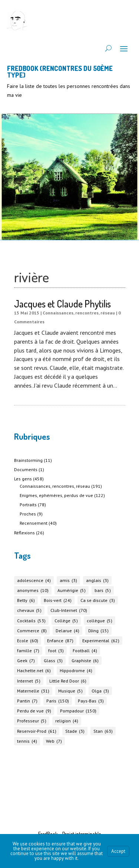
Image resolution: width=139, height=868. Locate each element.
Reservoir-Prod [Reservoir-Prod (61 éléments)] (37, 731)
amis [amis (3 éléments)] (68, 580)
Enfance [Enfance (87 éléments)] (60, 641)
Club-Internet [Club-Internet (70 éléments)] (69, 610)
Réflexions (24, 533)
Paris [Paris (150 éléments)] (58, 701)
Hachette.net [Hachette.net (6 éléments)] (34, 670)
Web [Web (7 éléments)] (54, 741)
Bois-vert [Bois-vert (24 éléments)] (58, 600)
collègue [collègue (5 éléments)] (100, 621)
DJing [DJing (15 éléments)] (98, 631)
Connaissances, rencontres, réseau (79, 313)
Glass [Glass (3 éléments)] (53, 661)
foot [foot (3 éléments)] (56, 651)
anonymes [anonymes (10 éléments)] (33, 590)
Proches (28, 514)
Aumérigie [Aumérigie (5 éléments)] (72, 590)
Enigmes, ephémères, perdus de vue (56, 495)
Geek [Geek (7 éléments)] (26, 661)
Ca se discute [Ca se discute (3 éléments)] (98, 600)
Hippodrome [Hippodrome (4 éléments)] (76, 670)
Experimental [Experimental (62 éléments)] (101, 641)
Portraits (28, 505)
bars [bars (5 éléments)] (103, 590)
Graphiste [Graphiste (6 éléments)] (85, 661)
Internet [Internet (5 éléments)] (29, 681)
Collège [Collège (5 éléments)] (66, 621)
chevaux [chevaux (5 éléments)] (29, 610)
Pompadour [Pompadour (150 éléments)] (78, 711)
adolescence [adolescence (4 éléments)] (34, 580)
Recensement (34, 523)
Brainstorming (28, 460)
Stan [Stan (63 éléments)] (103, 731)
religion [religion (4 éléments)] (67, 721)
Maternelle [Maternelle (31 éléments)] (33, 691)
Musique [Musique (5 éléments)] (70, 691)
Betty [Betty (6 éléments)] (26, 600)
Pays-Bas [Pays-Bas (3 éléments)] (91, 701)
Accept (118, 851)
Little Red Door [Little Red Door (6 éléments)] (68, 681)
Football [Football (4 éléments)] (85, 651)
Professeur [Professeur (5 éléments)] (32, 721)
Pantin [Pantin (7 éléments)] (27, 701)
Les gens (23, 479)
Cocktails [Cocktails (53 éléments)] (31, 621)
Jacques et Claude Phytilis (62, 304)
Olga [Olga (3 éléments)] (100, 691)
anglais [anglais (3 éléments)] (97, 580)
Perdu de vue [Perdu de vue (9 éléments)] (34, 711)
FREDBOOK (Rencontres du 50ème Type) (60, 72)
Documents (26, 469)
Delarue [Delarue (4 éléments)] (67, 631)
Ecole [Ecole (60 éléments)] (28, 641)
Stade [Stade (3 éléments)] (75, 731)
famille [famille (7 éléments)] (28, 651)
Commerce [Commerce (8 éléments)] (32, 631)
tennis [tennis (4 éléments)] (27, 741)
